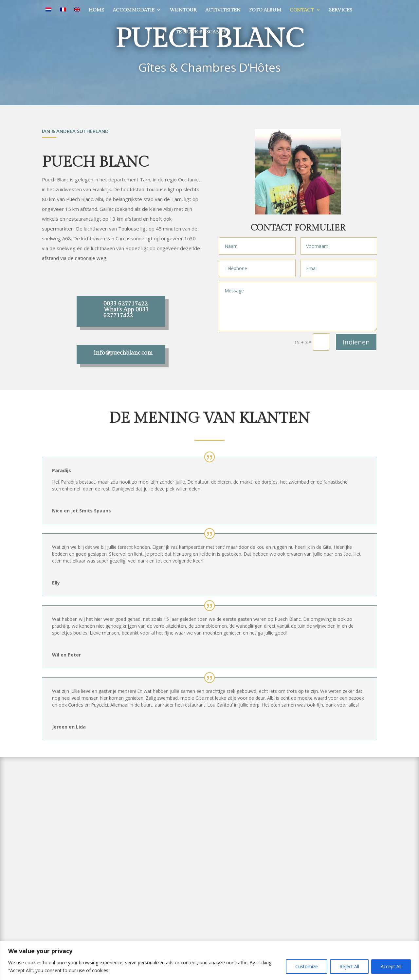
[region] (209, 961)
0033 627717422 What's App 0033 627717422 (126, 310)
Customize (307, 966)
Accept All (391, 966)
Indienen (356, 342)
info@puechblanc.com (123, 353)
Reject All (349, 966)
